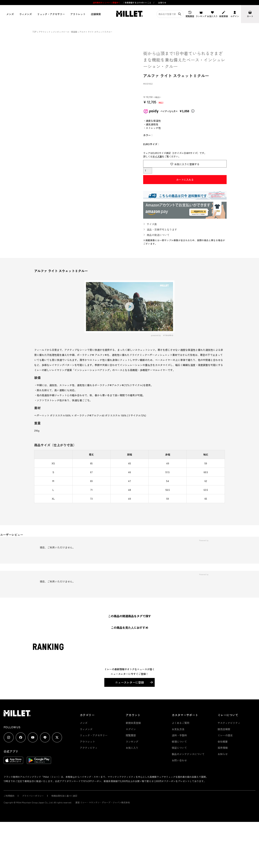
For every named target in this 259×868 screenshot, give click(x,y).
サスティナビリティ (229, 723)
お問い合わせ (179, 760)
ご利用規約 (9, 796)
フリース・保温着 (69, 32)
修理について (179, 742)
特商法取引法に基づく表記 (64, 796)
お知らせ (162, 3)
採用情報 (223, 748)
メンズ (10, 14)
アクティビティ (89, 748)
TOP (34, 32)
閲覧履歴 (131, 735)
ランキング (132, 742)
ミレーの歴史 (225, 735)
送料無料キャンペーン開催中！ (107, 3)
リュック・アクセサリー (94, 735)
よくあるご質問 (181, 723)
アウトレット (78, 14)
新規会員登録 (133, 723)
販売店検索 (224, 729)
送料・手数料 (179, 735)
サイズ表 (157, 156)
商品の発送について (158, 235)
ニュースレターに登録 (129, 682)
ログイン (131, 729)
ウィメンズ (26, 14)
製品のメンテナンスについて (188, 754)
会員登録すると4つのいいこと (138, 3)
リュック (51, 14)
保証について (179, 748)
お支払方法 (178, 729)
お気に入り (132, 748)
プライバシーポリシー (33, 796)
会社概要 (223, 742)
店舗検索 (96, 14)
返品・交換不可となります (162, 229)
